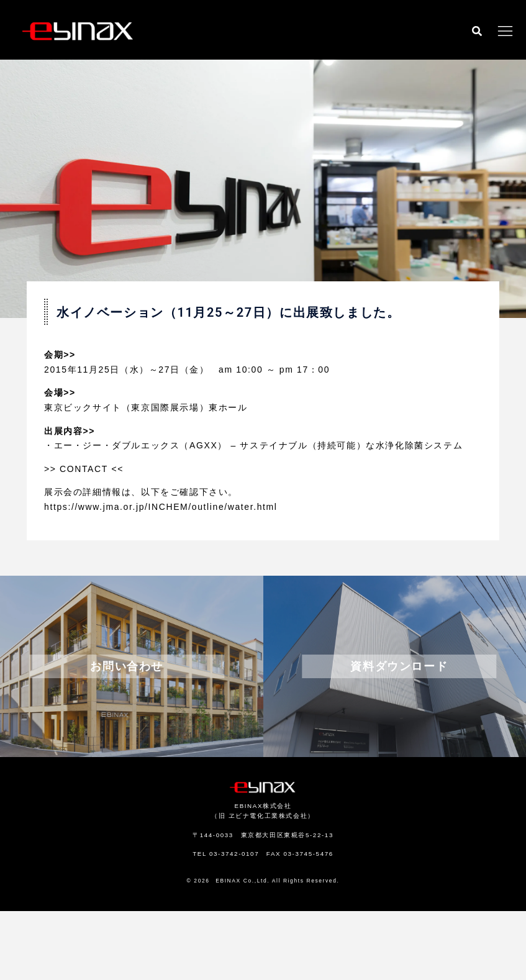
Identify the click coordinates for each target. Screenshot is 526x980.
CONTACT (84, 469)
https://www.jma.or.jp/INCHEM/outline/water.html (161, 507)
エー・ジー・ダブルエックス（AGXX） (141, 445)
